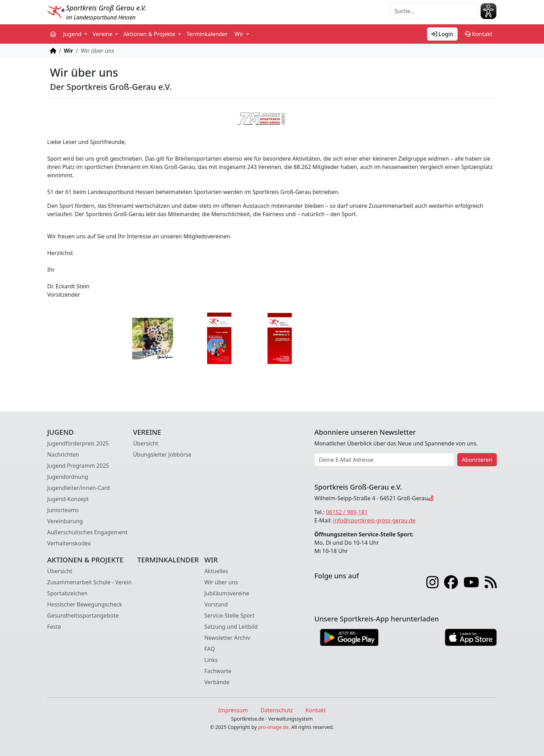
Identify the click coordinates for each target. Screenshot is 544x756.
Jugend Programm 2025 (78, 466)
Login (442, 34)
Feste (54, 627)
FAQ (210, 649)
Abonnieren (477, 460)
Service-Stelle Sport (229, 615)
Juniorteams (63, 510)
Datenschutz (277, 710)
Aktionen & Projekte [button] (150, 34)
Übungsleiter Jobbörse (162, 455)
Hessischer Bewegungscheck (85, 604)
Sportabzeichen (67, 593)
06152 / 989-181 (347, 512)
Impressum (233, 710)
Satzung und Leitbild (231, 627)
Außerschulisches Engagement (87, 532)
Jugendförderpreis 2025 (78, 443)
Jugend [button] (73, 34)
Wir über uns (221, 582)
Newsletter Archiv (227, 638)
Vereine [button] (103, 34)
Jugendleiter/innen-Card (79, 488)
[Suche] (434, 11)
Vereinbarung (65, 521)
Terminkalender (207, 34)
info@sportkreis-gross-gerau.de (374, 520)
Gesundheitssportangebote (83, 615)
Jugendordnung (68, 477)
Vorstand (216, 604)
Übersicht (145, 443)
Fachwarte (218, 671)
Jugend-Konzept (68, 499)
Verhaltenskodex (69, 543)
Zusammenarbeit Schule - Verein (90, 582)
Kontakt (479, 34)
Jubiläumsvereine (227, 593)
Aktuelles (216, 571)
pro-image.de (273, 727)
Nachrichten (63, 455)
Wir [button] (240, 34)
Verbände (217, 682)
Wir (69, 51)
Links (211, 660)
